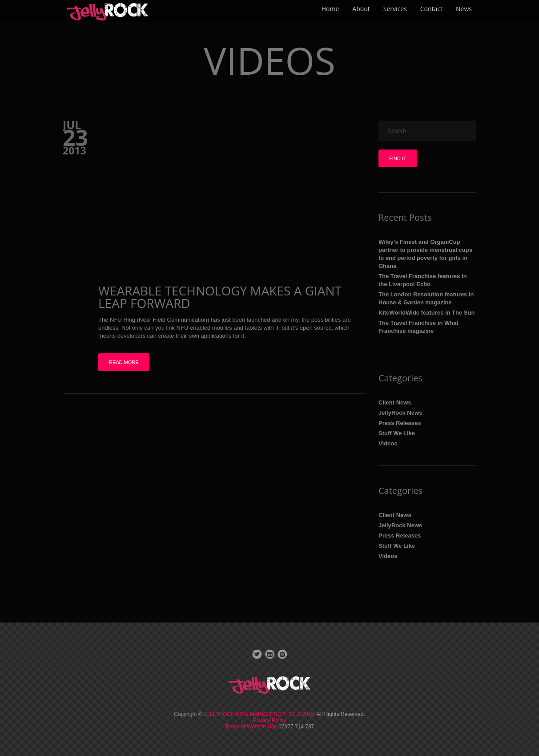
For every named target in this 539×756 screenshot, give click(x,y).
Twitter (257, 654)
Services (395, 9)
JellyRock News (400, 413)
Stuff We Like (397, 433)
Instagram (282, 654)
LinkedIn (269, 654)
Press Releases (400, 423)
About (361, 9)
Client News (395, 402)
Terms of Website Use (252, 727)
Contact (431, 9)
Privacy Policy (270, 720)
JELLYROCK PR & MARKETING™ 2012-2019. (259, 714)
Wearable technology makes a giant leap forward (220, 297)
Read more (124, 362)
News (464, 9)
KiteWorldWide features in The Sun (426, 313)
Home (330, 9)
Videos (388, 443)
